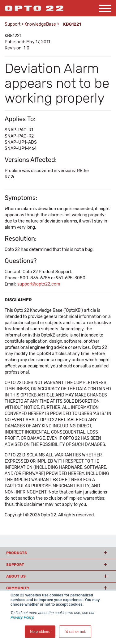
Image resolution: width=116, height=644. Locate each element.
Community (18, 588)
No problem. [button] (40, 632)
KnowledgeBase (40, 24)
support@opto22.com (39, 284)
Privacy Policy (22, 617)
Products (17, 553)
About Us (16, 576)
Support (13, 24)
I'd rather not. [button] (75, 632)
